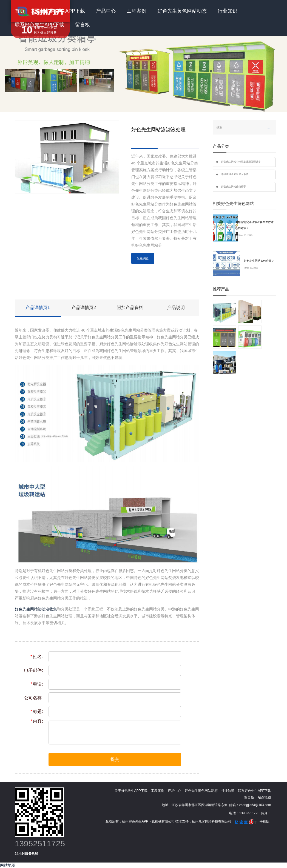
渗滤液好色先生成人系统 (235, 174)
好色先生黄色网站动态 (182, 11)
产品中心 (106, 11)
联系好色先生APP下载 (39, 25)
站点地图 (264, 797)
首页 (20, 11)
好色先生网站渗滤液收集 (36, 609)
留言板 (83, 25)
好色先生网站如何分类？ (259, 261)
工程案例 (137, 11)
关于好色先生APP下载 (60, 11)
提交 (115, 759)
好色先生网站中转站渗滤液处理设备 (241, 162)
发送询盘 (143, 258)
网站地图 (8, 865)
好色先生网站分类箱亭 (234, 187)
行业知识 (228, 11)
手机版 (265, 821)
